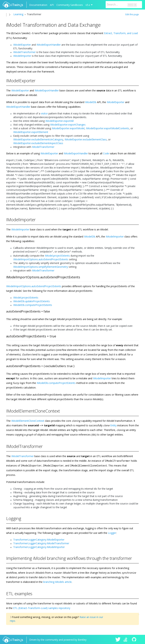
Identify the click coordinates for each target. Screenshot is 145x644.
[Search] (124, 5)
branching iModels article (57, 581)
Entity (113, 425)
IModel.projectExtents (57, 255)
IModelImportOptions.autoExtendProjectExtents (41, 259)
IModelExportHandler (49, 44)
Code (106, 153)
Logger (112, 532)
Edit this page (132, 14)
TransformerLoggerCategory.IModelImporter (39, 546)
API (52, 5)
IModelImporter (22, 56)
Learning (18, 14)
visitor (44, 113)
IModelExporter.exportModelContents (108, 128)
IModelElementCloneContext (28, 420)
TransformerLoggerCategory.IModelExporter (39, 539)
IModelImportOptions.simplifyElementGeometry (41, 266)
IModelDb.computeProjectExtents (33, 304)
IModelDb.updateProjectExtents (31, 301)
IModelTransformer (24, 52)
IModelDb (91, 102)
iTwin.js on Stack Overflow (126, 639)
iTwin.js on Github (135, 639)
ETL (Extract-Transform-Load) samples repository (42, 607)
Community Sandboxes (70, 5)
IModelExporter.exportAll (59, 121)
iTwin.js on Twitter (118, 639)
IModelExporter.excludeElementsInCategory (38, 139)
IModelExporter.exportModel (68, 128)
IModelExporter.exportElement (31, 132)
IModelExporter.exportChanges (68, 124)
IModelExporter (22, 44)
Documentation (38, 5)
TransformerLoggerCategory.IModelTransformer (41, 542)
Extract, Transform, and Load (121, 33)
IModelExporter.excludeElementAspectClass (38, 143)
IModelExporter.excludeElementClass (86, 139)
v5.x (88, 5)
